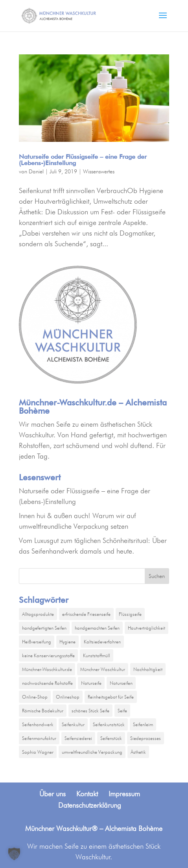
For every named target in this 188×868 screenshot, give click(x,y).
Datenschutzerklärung (90, 805)
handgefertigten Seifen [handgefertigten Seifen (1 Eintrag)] (44, 628)
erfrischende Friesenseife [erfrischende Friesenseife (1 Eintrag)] (86, 614)
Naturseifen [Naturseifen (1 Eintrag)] (121, 683)
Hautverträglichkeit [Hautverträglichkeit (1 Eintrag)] (147, 628)
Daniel (36, 171)
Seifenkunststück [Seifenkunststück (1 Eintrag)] (109, 724)
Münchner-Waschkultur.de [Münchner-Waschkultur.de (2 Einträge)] (47, 669)
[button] (14, 854)
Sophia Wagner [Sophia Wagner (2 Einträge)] (38, 752)
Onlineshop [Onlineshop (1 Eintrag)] (68, 697)
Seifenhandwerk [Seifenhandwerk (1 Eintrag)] (38, 724)
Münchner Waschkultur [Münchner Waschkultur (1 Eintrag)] (103, 669)
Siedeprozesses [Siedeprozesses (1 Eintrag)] (146, 738)
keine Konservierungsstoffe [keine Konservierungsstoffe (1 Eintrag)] (48, 655)
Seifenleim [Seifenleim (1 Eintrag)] (143, 724)
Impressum (124, 794)
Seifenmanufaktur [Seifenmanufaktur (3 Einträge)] (39, 738)
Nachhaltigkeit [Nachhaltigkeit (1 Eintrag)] (148, 669)
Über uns (53, 794)
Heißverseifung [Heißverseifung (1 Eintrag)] (37, 642)
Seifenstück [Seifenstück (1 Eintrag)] (111, 738)
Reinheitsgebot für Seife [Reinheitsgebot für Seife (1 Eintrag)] (111, 697)
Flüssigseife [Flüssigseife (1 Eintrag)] (130, 614)
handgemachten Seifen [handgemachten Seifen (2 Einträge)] (97, 628)
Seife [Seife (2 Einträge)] (122, 711)
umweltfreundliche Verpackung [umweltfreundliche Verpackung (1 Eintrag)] (92, 752)
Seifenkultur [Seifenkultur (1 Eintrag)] (73, 724)
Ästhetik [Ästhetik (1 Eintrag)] (138, 752)
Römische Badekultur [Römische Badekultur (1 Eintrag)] (43, 711)
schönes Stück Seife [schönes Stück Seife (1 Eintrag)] (90, 711)
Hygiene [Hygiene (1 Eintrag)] (67, 642)
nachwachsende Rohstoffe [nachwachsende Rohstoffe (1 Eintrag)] (47, 683)
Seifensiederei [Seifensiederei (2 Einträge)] (78, 738)
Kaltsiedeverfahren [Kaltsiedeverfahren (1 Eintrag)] (102, 642)
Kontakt (87, 794)
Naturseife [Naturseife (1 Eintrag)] (91, 683)
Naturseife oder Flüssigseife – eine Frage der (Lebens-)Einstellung (83, 160)
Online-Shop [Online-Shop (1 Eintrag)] (35, 697)
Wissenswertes (99, 171)
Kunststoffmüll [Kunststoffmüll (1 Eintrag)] (97, 655)
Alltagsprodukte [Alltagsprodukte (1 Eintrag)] (38, 614)
